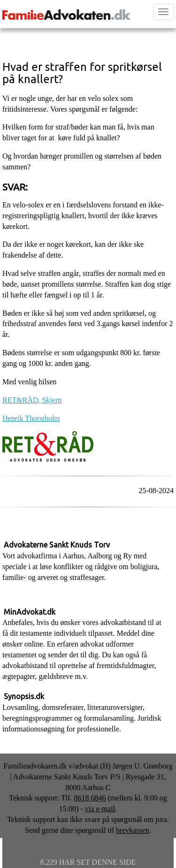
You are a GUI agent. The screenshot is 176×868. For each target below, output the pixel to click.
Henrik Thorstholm (31, 418)
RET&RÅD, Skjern (32, 400)
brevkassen (133, 830)
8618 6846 (90, 798)
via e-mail (100, 809)
